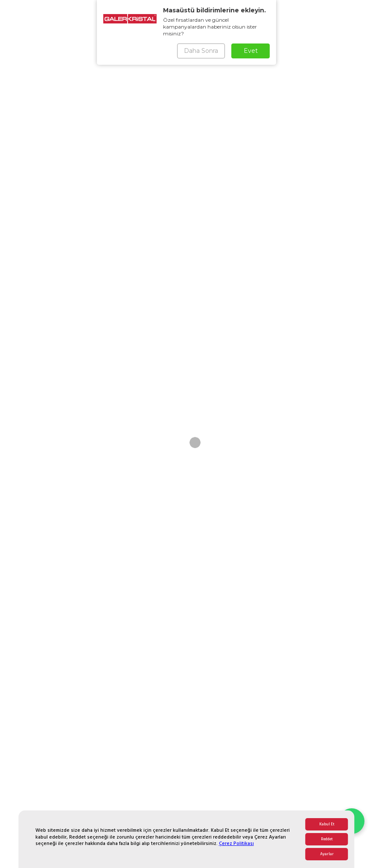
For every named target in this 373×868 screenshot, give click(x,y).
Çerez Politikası (236, 843)
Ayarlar (327, 854)
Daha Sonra (201, 51)
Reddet (327, 839)
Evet (251, 51)
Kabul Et (327, 824)
